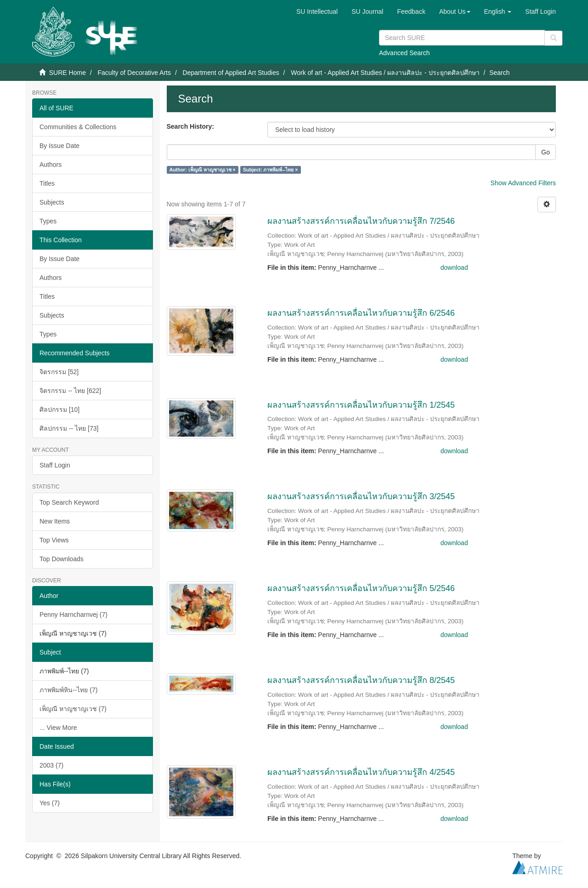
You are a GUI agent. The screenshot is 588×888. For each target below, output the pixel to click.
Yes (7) (50, 803)
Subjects (52, 202)
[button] (455, 11)
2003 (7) (51, 765)
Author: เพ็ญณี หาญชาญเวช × (203, 170)
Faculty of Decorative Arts (134, 73)
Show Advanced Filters (523, 183)
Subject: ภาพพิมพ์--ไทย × (270, 170)
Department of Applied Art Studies (231, 73)
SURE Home (68, 73)
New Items (55, 521)
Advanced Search (404, 53)
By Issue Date (59, 146)
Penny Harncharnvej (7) (73, 615)
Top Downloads (62, 559)
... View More (58, 728)
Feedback (411, 11)
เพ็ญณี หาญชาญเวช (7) (73, 709)
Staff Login (55, 465)
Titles (47, 183)
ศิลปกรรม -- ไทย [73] (69, 428)
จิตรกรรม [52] (59, 372)
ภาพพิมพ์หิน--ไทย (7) (68, 690)
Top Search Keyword (69, 502)
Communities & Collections (78, 127)
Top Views (54, 540)
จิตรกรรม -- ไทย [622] (70, 391)
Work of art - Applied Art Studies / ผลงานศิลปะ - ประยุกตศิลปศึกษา (385, 73)
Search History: (190, 126)
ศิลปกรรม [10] (59, 410)
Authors (51, 165)
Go (546, 152)
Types (48, 221)
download (454, 268)
